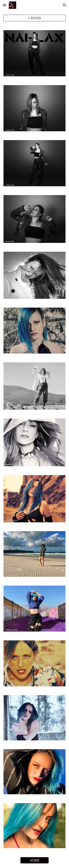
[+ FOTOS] (35, 18)
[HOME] (34, 860)
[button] (4, 5)
